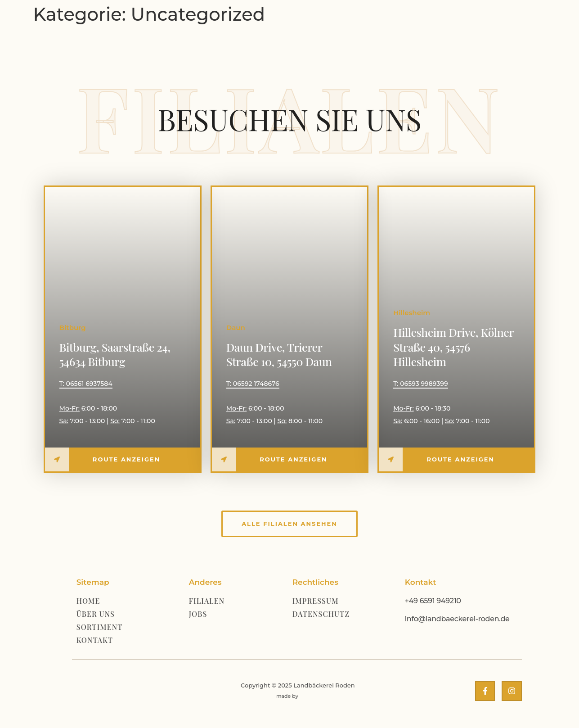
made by (287, 696)
